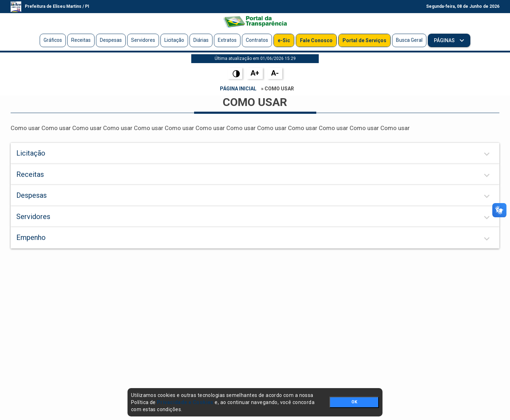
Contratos (257, 40)
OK (354, 402)
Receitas (81, 40)
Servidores (143, 40)
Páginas (445, 40)
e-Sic (284, 40)
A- (275, 73)
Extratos (227, 40)
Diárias (201, 40)
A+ (255, 73)
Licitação (174, 40)
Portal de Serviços (364, 40)
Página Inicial (238, 89)
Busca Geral (409, 40)
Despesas (111, 40)
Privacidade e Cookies (185, 402)
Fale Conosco (316, 40)
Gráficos (53, 40)
